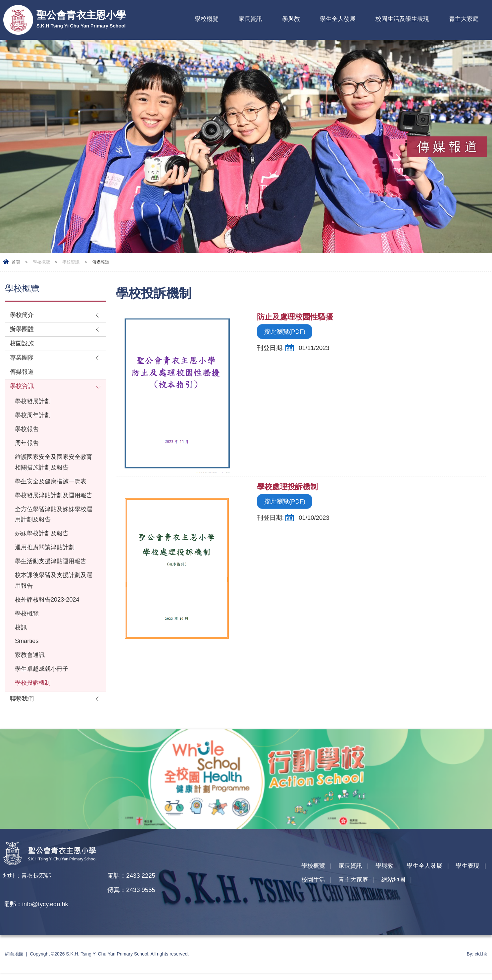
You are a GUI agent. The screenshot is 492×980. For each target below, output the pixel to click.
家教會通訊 (31, 676)
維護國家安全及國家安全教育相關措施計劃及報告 (53, 466)
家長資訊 (250, 19)
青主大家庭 (464, 19)
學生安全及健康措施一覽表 (53, 486)
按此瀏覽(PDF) (285, 332)
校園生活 (352, 902)
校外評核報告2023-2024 (48, 619)
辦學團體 (23, 330)
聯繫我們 (23, 720)
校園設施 (23, 344)
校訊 (21, 647)
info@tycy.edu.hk (151, 911)
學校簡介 (23, 315)
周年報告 (27, 447)
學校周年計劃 (34, 418)
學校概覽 (207, 19)
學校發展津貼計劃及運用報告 (53, 506)
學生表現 (314, 902)
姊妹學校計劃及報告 (43, 551)
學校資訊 (71, 262)
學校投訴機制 (34, 704)
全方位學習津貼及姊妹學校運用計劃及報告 (53, 531)
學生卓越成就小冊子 (43, 690)
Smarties (27, 661)
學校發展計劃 (34, 404)
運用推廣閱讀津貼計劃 (46, 565)
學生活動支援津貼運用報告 (53, 579)
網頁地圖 (14, 961)
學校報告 (27, 433)
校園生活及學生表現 (402, 19)
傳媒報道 (23, 374)
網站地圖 (435, 902)
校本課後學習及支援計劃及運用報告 (53, 599)
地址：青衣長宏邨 (28, 897)
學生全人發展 (338, 19)
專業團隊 (23, 359)
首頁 (16, 262)
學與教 (291, 19)
